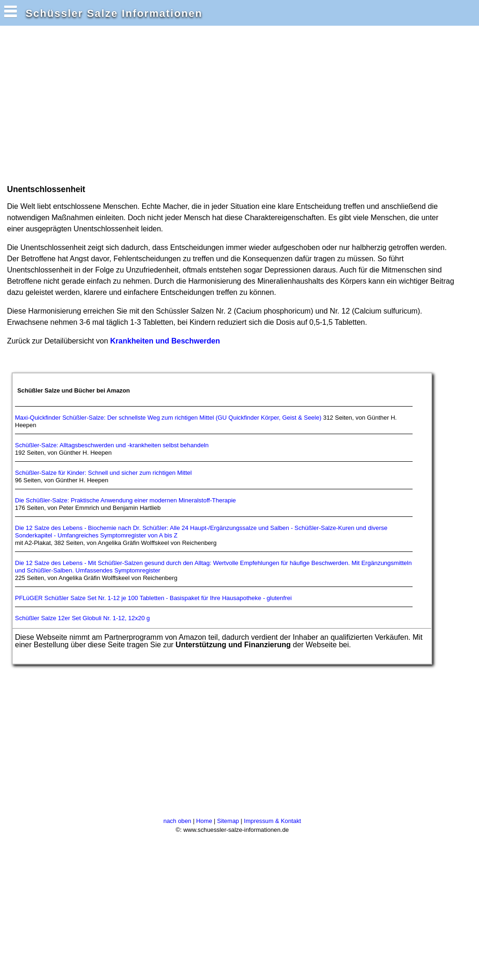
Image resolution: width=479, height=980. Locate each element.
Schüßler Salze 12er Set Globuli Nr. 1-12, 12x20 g (82, 618)
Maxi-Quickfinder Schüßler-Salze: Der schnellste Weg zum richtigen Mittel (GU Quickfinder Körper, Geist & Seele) (168, 418)
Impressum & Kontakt (272, 821)
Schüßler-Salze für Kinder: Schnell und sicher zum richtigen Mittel (103, 473)
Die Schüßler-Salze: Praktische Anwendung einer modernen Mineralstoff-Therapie (125, 500)
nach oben (177, 821)
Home (204, 821)
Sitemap (228, 821)
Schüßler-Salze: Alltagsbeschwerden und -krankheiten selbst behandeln (112, 445)
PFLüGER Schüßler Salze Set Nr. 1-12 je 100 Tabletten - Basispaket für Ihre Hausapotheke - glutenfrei (153, 598)
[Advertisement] (175, 104)
